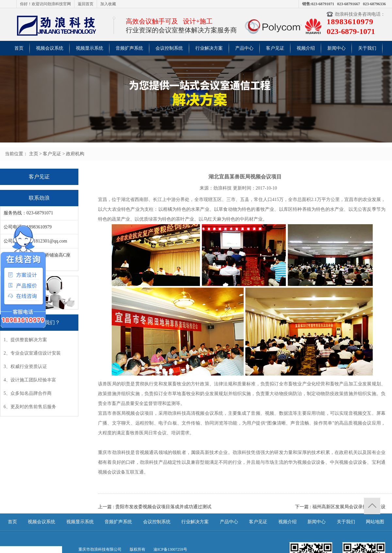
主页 (34, 154)
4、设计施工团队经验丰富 (30, 380)
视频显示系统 (90, 48)
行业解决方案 (209, 48)
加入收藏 (108, 4)
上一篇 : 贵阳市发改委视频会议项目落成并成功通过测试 (155, 507)
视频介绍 (306, 48)
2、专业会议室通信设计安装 (32, 353)
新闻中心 (336, 48)
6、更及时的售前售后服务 (30, 407)
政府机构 (75, 154)
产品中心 (244, 48)
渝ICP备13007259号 (170, 549)
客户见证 (275, 48)
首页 (19, 48)
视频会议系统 (50, 48)
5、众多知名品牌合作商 (28, 393)
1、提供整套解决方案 (25, 340)
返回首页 (86, 4)
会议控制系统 (169, 48)
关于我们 (367, 48)
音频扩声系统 (129, 48)
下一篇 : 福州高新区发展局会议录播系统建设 (340, 507)
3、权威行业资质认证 (25, 367)
